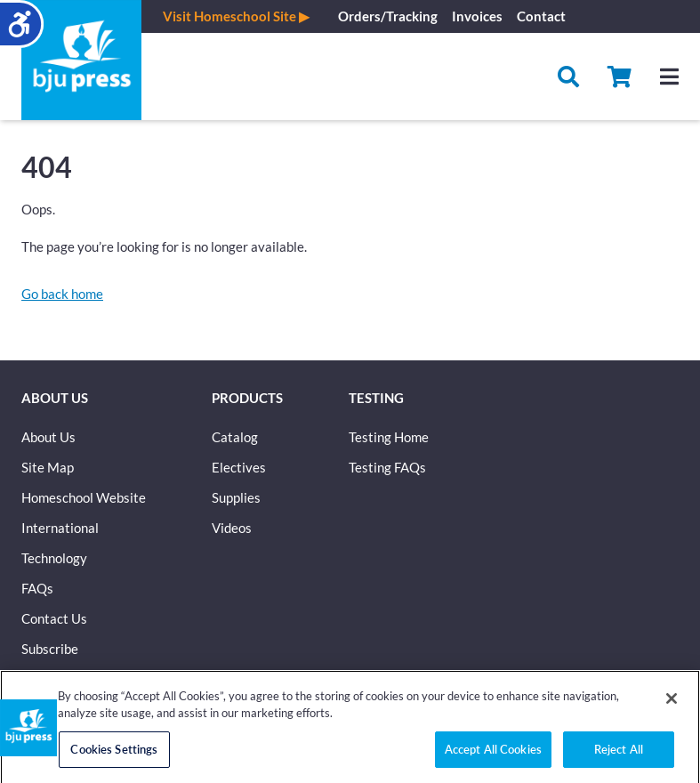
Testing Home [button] (389, 437)
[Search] (568, 77)
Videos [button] (232, 528)
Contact (541, 16)
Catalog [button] (235, 437)
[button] (620, 77)
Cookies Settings (114, 755)
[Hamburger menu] (669, 77)
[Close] (672, 705)
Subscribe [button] (50, 649)
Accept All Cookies (493, 755)
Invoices (477, 16)
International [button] (60, 528)
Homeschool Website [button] (84, 497)
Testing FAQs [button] (387, 467)
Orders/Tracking (388, 16)
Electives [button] (239, 467)
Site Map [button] (48, 467)
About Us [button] (48, 437)
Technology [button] (54, 558)
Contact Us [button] (54, 618)
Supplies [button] (236, 497)
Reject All (619, 755)
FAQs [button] (37, 588)
